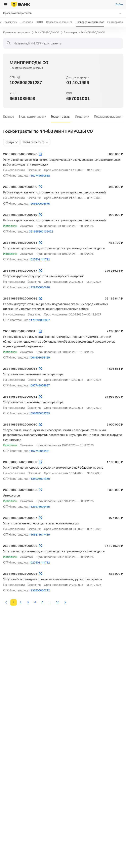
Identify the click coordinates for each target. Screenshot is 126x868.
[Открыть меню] (6, 5)
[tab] (9, 117)
